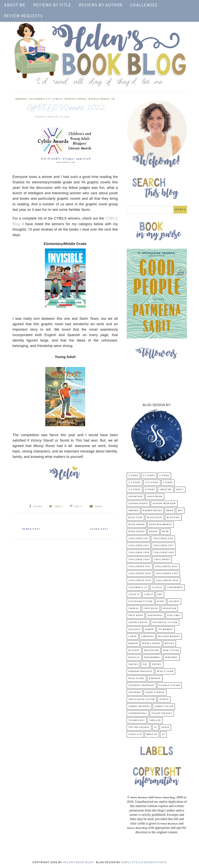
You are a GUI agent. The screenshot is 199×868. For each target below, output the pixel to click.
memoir (133, 644)
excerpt (174, 602)
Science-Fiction (170, 685)
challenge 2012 (163, 539)
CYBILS (58, 99)
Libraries (148, 637)
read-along (136, 678)
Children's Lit (40, 99)
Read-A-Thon (165, 671)
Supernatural (138, 713)
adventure (136, 497)
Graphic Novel (76, 99)
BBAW (170, 511)
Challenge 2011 (138, 539)
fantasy (134, 609)
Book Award (137, 525)
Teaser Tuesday (162, 713)
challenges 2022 (166, 567)
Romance (155, 678)
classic (157, 588)
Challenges (144, 5)
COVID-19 (134, 595)
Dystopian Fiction (141, 602)
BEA (180, 511)
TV (156, 727)
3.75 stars (152, 483)
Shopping (135, 692)
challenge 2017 (164, 546)
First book (151, 609)
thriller (155, 720)
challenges (162, 560)
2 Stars (133, 476)
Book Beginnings (161, 525)
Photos (133, 665)
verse (165, 727)
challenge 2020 (139, 560)
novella (134, 658)
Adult (180, 490)
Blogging (173, 518)
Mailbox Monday (169, 637)
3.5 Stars (135, 483)
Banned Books (153, 511)
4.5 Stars (135, 490)
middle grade (99, 99)
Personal (171, 658)
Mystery (134, 651)
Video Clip (135, 734)
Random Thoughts (140, 671)
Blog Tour (135, 518)
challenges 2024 (167, 574)
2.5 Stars (149, 476)
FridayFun (169, 609)
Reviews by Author (101, 5)
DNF (160, 595)
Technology (137, 720)
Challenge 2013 (139, 546)
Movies (169, 644)
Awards (21, 99)
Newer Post (31, 529)
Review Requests (23, 16)
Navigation (151, 651)
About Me (15, 5)
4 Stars (168, 483)
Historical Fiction (165, 623)
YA (113, 99)
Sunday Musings (139, 706)
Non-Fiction (171, 651)
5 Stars (150, 490)
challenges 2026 (167, 581)
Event (161, 602)
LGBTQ (133, 637)
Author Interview (164, 504)
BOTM (166, 532)
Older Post (99, 529)
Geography (155, 616)
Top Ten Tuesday (139, 727)
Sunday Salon (164, 706)
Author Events (138, 504)
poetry (157, 665)
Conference (175, 588)
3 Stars (164, 476)
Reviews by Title (52, 5)
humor (150, 630)
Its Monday (166, 630)
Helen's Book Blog (78, 862)
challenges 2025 (140, 581)
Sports (164, 699)
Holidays (135, 630)
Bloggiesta (155, 518)
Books (153, 532)
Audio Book (155, 497)
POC (145, 665)
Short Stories (155, 692)
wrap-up (152, 734)
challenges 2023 (140, 574)
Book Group (137, 532)
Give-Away (174, 616)
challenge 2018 (139, 553)
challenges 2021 (140, 567)
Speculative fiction (142, 699)
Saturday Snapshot (141, 685)
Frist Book (136, 616)
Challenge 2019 (164, 553)
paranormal (152, 658)
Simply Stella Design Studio (144, 862)
